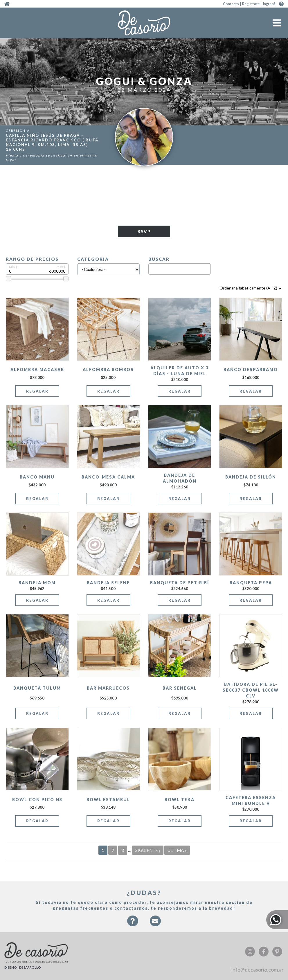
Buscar (159, 259)
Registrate (251, 4)
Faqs (133, 924)
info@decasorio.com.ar (258, 970)
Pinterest (277, 952)
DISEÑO (11, 967)
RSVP (144, 231)
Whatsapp (277, 920)
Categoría (93, 259)
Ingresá (269, 4)
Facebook (264, 952)
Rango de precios (32, 259)
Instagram (250, 952)
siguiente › (148, 850)
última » (177, 850)
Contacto (231, 4)
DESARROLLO (30, 967)
